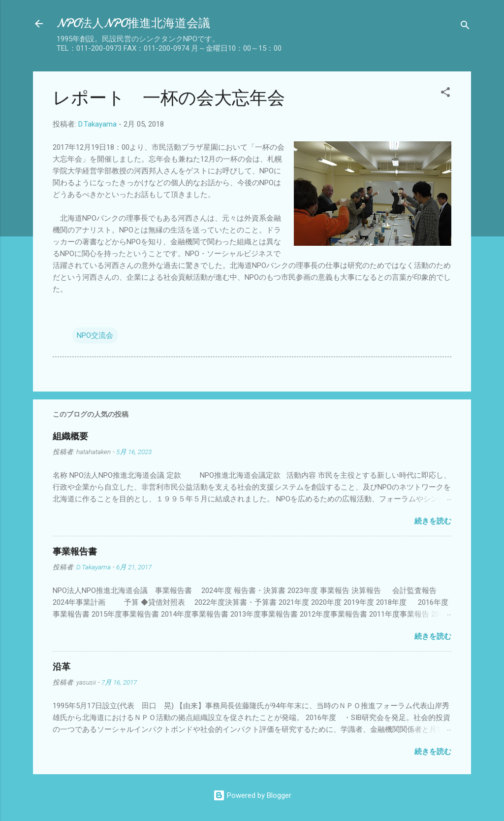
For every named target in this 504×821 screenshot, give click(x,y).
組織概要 (70, 437)
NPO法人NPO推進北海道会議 (133, 23)
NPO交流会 (95, 335)
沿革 (62, 667)
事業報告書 (75, 552)
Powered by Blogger (252, 795)
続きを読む (433, 521)
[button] (445, 94)
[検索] (465, 27)
